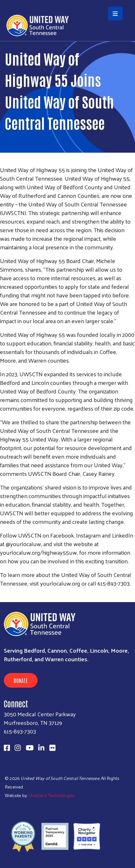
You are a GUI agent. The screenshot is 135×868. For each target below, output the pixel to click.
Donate (21, 680)
